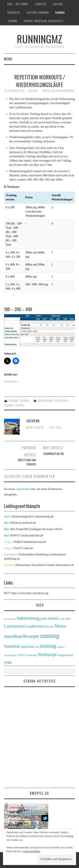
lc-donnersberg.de (43, 516)
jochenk (33, 91)
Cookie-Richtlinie (31, 851)
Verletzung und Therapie (27, 462)
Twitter (55, 428)
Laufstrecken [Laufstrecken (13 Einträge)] (15, 626)
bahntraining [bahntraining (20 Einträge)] (28, 618)
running (60, 13)
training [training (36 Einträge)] (48, 646)
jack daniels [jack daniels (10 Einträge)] (49, 618)
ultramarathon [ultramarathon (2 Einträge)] (10, 655)
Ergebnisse (14, 13)
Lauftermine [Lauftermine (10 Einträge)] (35, 626)
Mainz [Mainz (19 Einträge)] (60, 626)
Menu (8, 59)
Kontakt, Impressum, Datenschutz (44, 21)
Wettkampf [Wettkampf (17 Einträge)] (47, 654)
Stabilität (41, 4)
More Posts (35, 428)
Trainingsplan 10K (53, 454)
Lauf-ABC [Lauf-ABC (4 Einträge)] (65, 619)
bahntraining (46, 401)
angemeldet (23, 489)
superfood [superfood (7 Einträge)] (27, 647)
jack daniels (61, 401)
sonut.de (28, 548)
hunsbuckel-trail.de (35, 542)
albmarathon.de (65, 565)
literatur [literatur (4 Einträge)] (50, 627)
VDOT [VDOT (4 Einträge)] (21, 655)
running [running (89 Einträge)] (50, 636)
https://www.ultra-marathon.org (30, 593)
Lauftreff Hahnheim (38, 13)
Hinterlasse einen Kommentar (58, 91)
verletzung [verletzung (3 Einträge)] (31, 655)
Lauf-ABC (58, 4)
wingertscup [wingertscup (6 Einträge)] (65, 655)
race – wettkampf (18, 4)
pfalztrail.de (29, 523)
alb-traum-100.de (52, 529)
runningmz (39, 39)
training (12, 21)
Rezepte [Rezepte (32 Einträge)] (31, 636)
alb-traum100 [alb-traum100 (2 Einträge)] (10, 619)
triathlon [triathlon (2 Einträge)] (61, 647)
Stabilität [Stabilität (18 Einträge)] (12, 646)
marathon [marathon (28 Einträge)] (13, 636)
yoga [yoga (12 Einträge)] (8, 662)
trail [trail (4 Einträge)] (37, 647)
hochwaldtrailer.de (32, 535)
